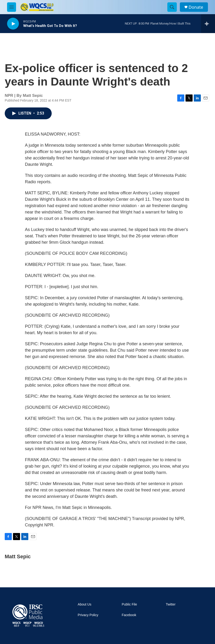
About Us (84, 604)
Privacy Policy (88, 615)
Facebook (129, 615)
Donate (196, 7)
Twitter (171, 604)
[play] (13, 24)
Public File (129, 604)
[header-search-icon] (172, 7)
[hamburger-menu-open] (12, 7)
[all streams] (208, 24)
